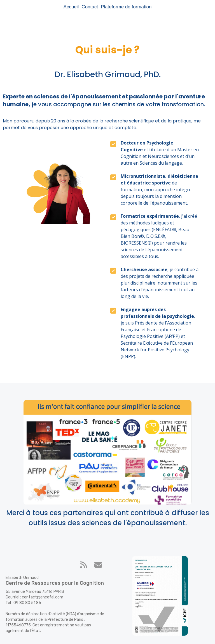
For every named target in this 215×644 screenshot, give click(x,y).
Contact (90, 7)
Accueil (71, 7)
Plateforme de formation (126, 7)
